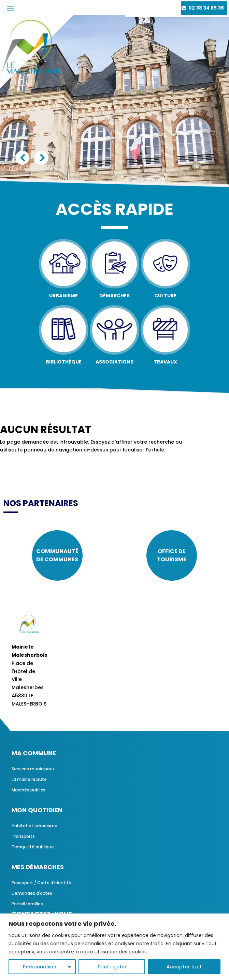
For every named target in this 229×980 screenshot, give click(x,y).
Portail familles (27, 904)
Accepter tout (184, 967)
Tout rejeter (112, 967)
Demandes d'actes (32, 893)
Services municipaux (33, 769)
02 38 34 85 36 (206, 8)
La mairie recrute (29, 779)
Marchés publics (28, 790)
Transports (23, 836)
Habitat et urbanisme (34, 826)
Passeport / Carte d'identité (41, 883)
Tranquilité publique (33, 847)
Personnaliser (40, 967)
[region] (114, 947)
